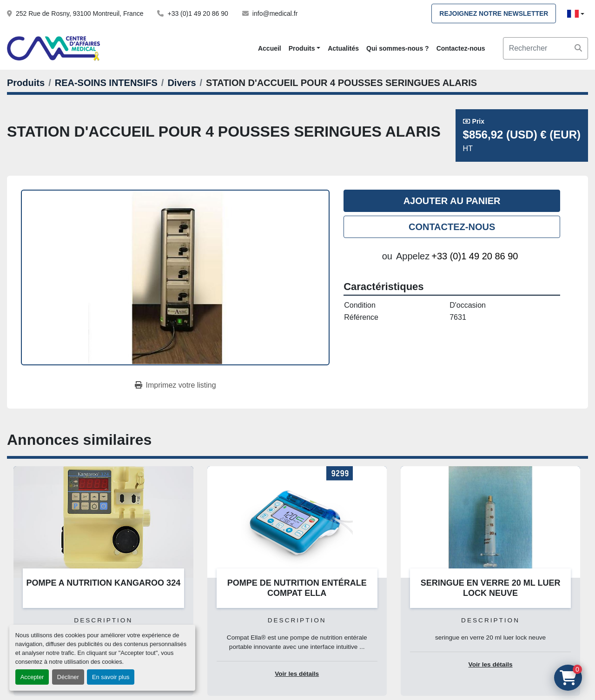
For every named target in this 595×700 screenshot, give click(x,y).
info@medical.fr (275, 13)
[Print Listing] (175, 385)
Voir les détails (297, 674)
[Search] (545, 48)
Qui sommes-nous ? (398, 48)
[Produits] (26, 83)
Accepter (32, 677)
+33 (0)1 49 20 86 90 (198, 13)
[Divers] (182, 83)
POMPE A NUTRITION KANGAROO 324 (103, 583)
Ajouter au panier (452, 201)
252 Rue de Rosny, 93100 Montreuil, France (79, 13)
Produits (302, 48)
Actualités (343, 48)
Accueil (270, 48)
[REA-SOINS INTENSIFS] (106, 83)
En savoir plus (111, 677)
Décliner (68, 677)
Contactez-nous (461, 48)
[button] (304, 49)
